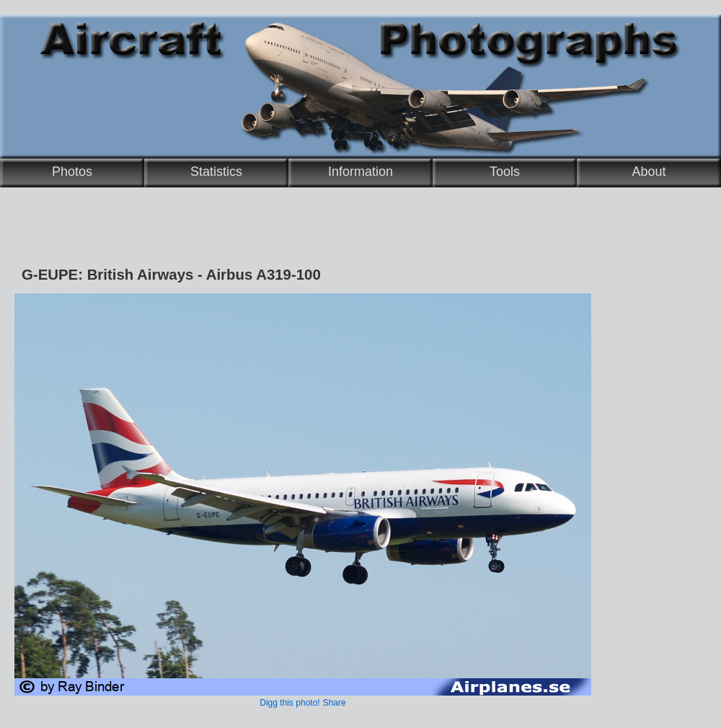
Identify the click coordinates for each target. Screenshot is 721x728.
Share (335, 703)
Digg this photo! (289, 703)
